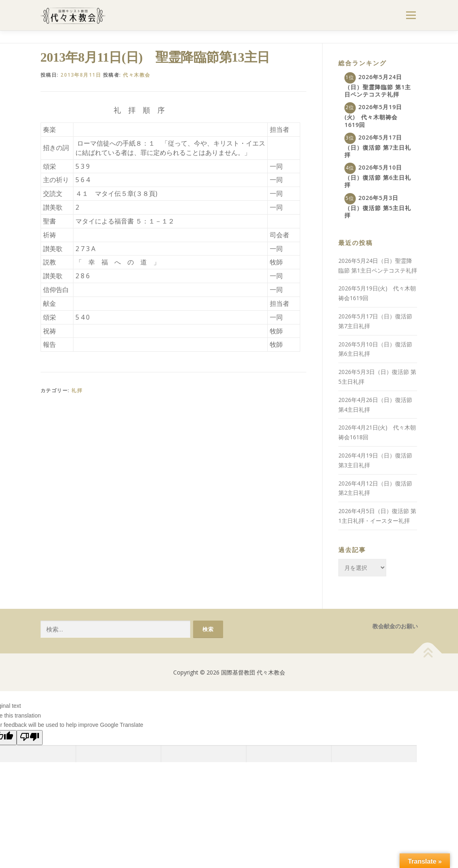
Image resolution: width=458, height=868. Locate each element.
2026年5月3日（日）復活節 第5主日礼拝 (378, 206)
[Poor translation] (30, 738)
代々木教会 (137, 75)
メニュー (411, 15)
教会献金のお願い (395, 626)
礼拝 (77, 390)
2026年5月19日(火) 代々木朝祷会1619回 (373, 116)
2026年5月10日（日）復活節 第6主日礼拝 (378, 176)
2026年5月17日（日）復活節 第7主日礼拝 (378, 146)
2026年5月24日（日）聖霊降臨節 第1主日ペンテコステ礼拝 (378, 86)
